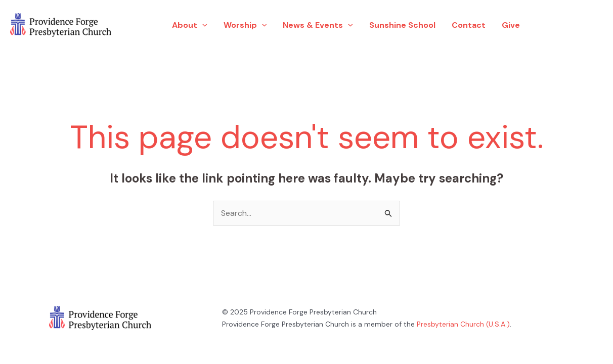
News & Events (318, 25)
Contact (469, 25)
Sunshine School (402, 25)
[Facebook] (553, 25)
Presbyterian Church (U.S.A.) (463, 324)
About (190, 25)
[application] (202, 25)
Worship (245, 25)
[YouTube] (588, 25)
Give (511, 25)
